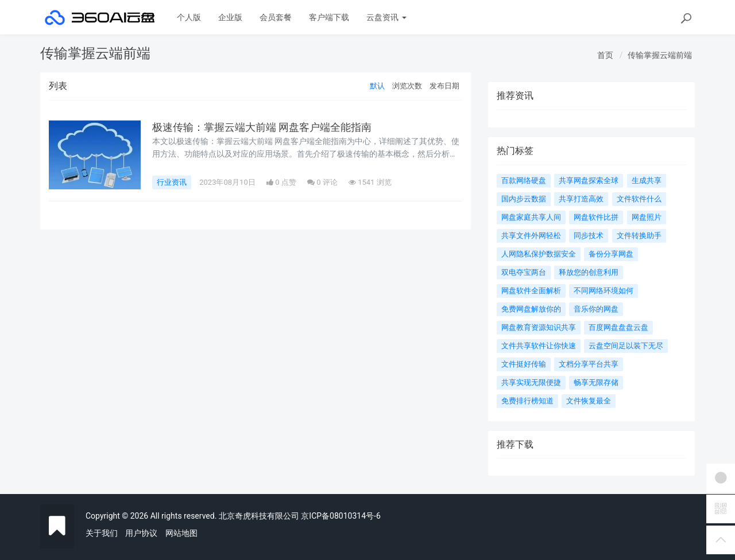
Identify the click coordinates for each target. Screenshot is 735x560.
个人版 (189, 17)
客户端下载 (329, 17)
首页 (605, 55)
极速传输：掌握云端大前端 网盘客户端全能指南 (262, 127)
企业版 (230, 17)
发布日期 (444, 86)
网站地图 (181, 533)
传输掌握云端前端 (660, 55)
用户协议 (141, 533)
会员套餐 (276, 17)
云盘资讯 (386, 17)
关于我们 (102, 533)
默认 (377, 86)
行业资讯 (172, 182)
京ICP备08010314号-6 (341, 516)
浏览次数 (407, 86)
